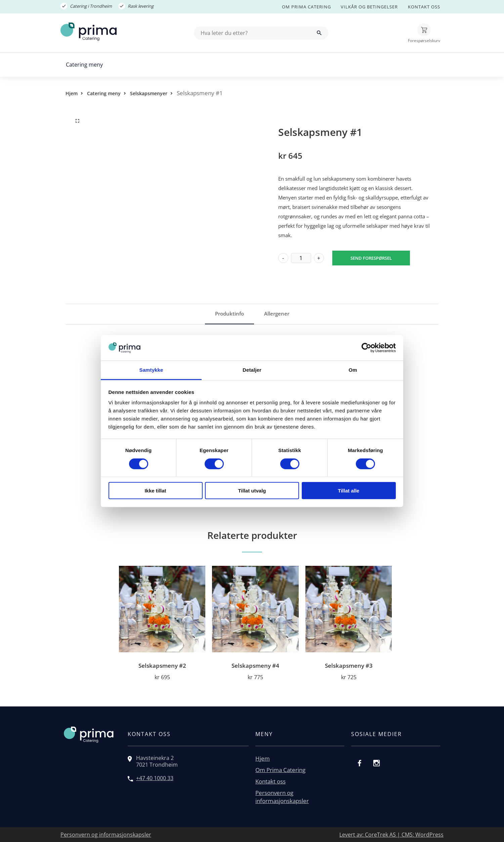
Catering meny (84, 65)
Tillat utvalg (252, 491)
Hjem (72, 93)
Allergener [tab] (277, 314)
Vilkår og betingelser (369, 7)
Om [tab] (353, 370)
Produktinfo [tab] (229, 314)
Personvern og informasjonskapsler (282, 797)
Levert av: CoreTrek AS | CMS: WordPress (391, 835)
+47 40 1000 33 (155, 778)
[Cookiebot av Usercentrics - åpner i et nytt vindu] (366, 348)
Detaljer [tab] (252, 370)
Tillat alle (349, 491)
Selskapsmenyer (149, 93)
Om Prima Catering (306, 7)
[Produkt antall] (301, 258)
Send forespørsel (371, 258)
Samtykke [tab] (151, 370)
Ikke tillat (155, 491)
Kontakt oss (424, 7)
